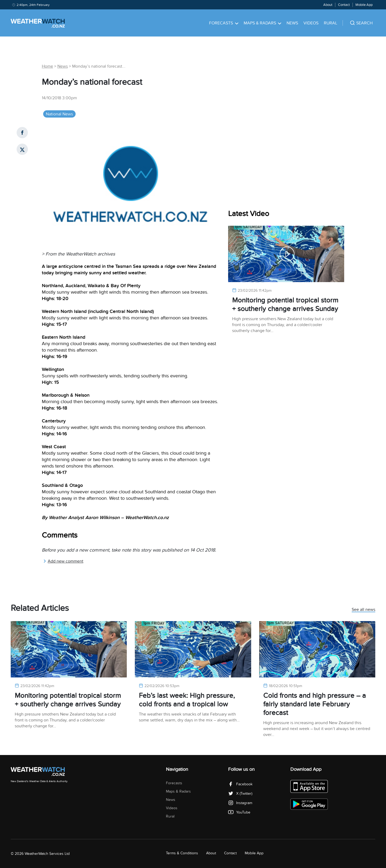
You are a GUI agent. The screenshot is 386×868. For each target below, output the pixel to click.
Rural (331, 23)
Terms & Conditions (182, 853)
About (328, 5)
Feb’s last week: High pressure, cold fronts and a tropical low (187, 700)
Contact (344, 5)
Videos (311, 23)
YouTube (239, 812)
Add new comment (63, 561)
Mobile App (364, 5)
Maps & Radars (263, 23)
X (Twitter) (240, 794)
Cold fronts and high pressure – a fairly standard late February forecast (315, 704)
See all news (363, 610)
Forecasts (224, 23)
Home (47, 66)
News (292, 23)
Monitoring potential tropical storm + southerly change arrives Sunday (285, 304)
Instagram (240, 803)
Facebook (240, 784)
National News (59, 114)
